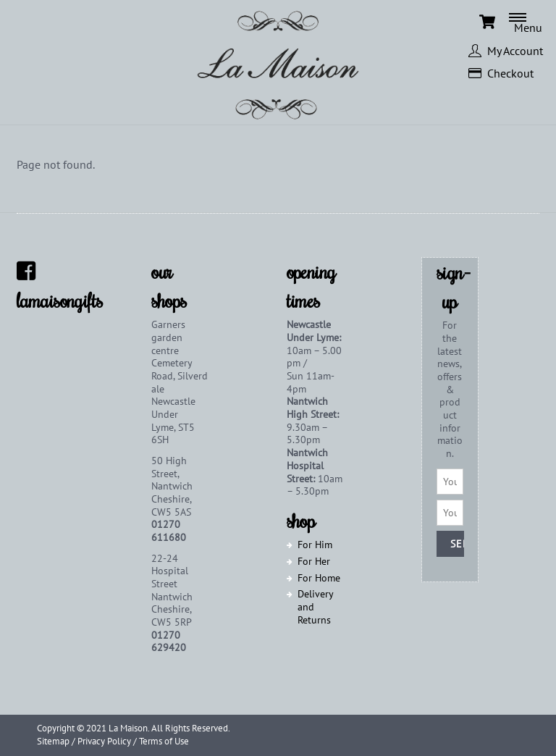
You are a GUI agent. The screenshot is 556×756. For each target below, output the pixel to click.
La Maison (128, 728)
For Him (315, 545)
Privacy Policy (104, 741)
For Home (319, 578)
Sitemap (53, 741)
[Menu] (532, 22)
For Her (314, 561)
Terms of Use (164, 741)
